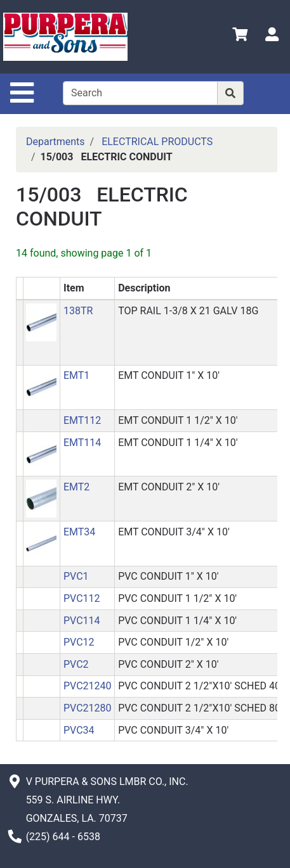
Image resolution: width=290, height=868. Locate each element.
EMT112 (82, 420)
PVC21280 (88, 708)
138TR (78, 311)
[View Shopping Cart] (240, 36)
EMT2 (76, 487)
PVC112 (82, 598)
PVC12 (79, 642)
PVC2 (76, 664)
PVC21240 (88, 686)
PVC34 (79, 730)
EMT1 (76, 375)
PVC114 (82, 621)
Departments (56, 142)
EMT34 (79, 532)
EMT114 (82, 443)
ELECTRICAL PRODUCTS (157, 142)
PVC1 (76, 576)
